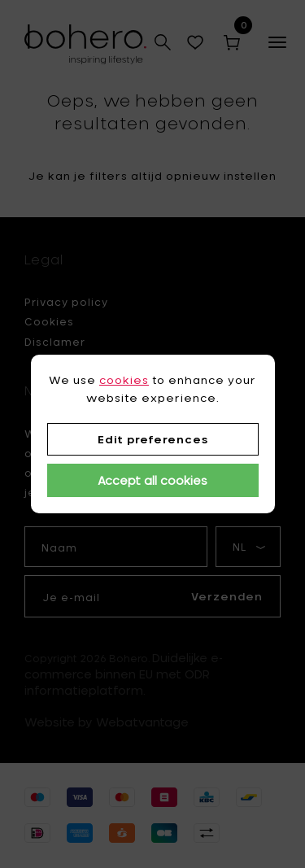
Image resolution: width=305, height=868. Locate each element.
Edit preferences (153, 439)
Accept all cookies (152, 480)
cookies (124, 380)
